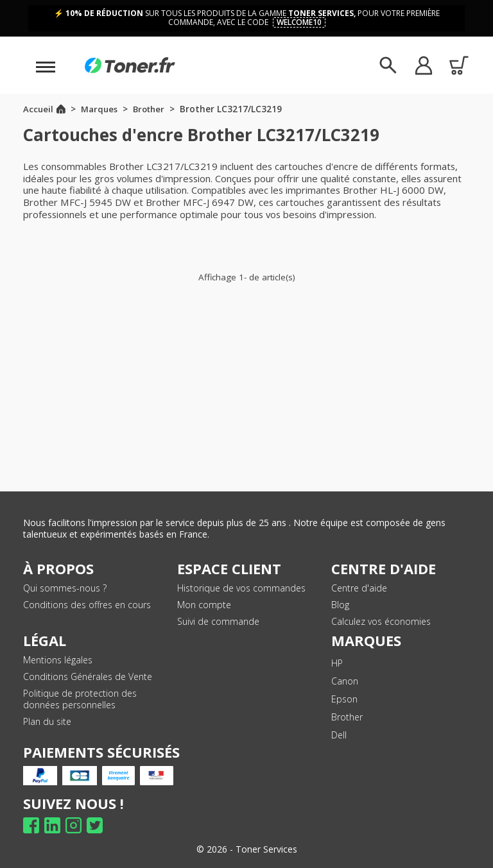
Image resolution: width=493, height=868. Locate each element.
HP (337, 663)
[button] (423, 65)
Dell (339, 735)
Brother (347, 717)
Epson (344, 699)
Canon (345, 681)
